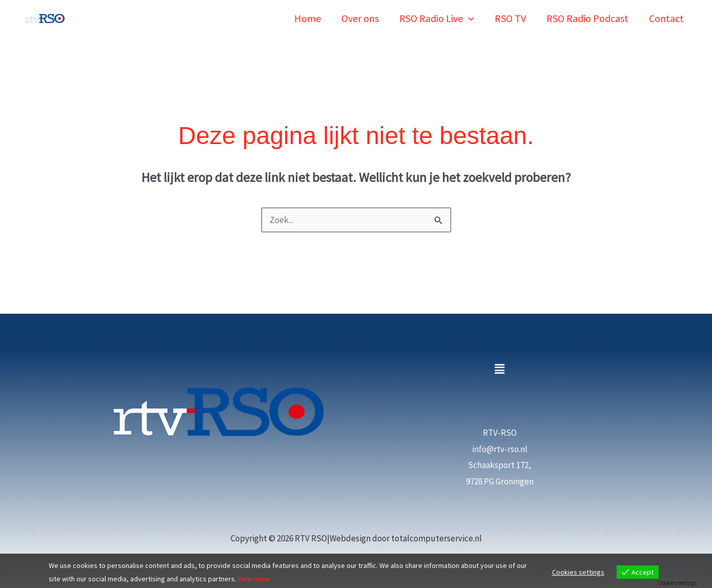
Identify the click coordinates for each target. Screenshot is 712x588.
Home (308, 18)
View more (254, 579)
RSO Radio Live (437, 18)
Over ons (360, 18)
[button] (469, 18)
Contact (666, 18)
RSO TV (510, 18)
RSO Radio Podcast (587, 18)
